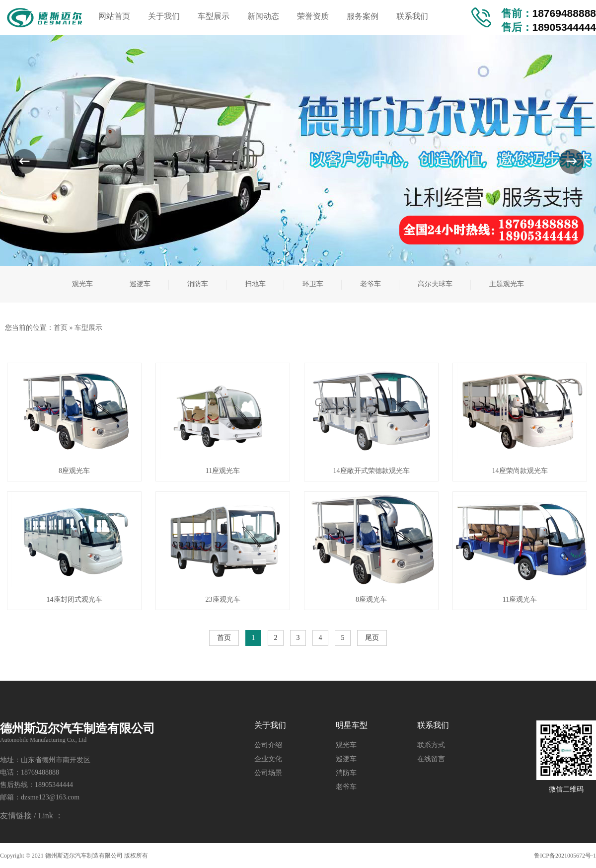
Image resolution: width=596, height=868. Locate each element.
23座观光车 (223, 599)
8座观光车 (74, 471)
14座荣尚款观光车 (520, 471)
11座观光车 (223, 471)
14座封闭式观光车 (74, 599)
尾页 (372, 638)
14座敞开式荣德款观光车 (372, 471)
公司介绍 (268, 745)
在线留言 (431, 759)
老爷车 (346, 787)
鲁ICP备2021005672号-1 (565, 856)
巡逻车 (346, 759)
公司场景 (268, 773)
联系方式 (431, 745)
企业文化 (268, 759)
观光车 (346, 745)
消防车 (346, 773)
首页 (61, 328)
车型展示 (88, 328)
